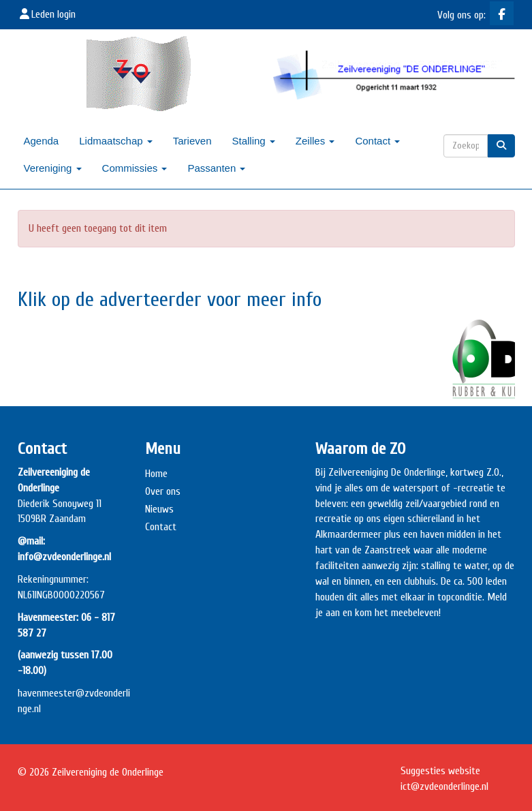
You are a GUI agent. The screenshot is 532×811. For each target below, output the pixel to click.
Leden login (47, 14)
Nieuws (159, 509)
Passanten (216, 168)
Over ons (163, 491)
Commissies (135, 168)
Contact (377, 141)
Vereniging (53, 168)
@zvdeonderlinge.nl (444, 786)
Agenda (42, 141)
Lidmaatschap (116, 141)
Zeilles (315, 141)
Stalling (253, 141)
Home (156, 474)
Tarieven (192, 141)
